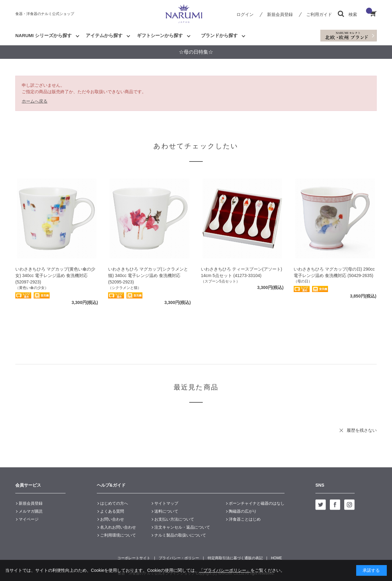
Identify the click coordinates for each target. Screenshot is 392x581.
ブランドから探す (219, 35)
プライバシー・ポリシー (179, 558)
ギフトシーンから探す (160, 35)
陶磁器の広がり (243, 511)
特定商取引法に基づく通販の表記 (235, 558)
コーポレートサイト (134, 558)
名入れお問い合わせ (118, 527)
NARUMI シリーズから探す (43, 35)
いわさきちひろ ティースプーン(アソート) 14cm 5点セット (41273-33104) (241, 272)
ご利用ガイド (319, 14)
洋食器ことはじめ (245, 519)
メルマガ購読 (31, 511)
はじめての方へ (114, 503)
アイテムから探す (104, 35)
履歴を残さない (362, 430)
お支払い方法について (174, 519)
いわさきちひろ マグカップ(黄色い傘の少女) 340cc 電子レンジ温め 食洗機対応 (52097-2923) (55, 275)
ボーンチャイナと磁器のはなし (257, 503)
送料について (166, 511)
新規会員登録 (280, 14)
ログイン (245, 14)
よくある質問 (112, 511)
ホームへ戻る (35, 101)
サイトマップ (166, 503)
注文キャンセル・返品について (182, 527)
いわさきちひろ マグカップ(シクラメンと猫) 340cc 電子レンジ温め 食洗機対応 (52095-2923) (148, 275)
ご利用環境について (118, 535)
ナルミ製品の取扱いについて (180, 535)
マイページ (29, 519)
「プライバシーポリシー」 (225, 570)
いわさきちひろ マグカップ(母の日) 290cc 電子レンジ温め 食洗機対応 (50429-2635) (334, 272)
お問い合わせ (112, 519)
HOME (277, 558)
